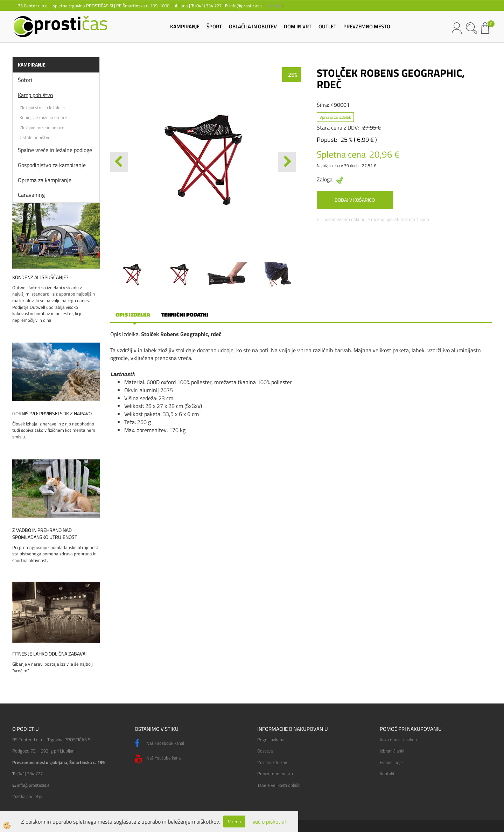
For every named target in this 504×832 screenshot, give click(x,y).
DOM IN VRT (298, 26)
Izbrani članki (392, 751)
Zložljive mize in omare (42, 127)
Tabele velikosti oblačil (279, 785)
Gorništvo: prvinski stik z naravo (52, 414)
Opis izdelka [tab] (133, 314)
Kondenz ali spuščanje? (40, 277)
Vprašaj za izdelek (335, 117)
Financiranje (391, 762)
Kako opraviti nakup (398, 740)
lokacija (274, 6)
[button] (287, 162)
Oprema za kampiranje (45, 180)
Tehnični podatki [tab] (185, 314)
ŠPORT (214, 26)
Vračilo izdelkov (272, 762)
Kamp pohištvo (35, 95)
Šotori (25, 80)
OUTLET (327, 26)
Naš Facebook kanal (159, 743)
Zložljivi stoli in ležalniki (42, 108)
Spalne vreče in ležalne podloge (55, 150)
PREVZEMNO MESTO (367, 26)
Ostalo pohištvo (35, 137)
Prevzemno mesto (275, 774)
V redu (234, 821)
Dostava (265, 751)
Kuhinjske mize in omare (43, 117)
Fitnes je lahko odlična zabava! (49, 654)
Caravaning (31, 195)
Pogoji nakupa (271, 740)
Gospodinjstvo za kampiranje (52, 165)
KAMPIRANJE (185, 26)
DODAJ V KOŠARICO (355, 200)
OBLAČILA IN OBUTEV (253, 26)
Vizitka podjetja (27, 796)
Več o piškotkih (270, 822)
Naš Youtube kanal (158, 758)
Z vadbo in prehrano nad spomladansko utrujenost (45, 534)
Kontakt (387, 774)
